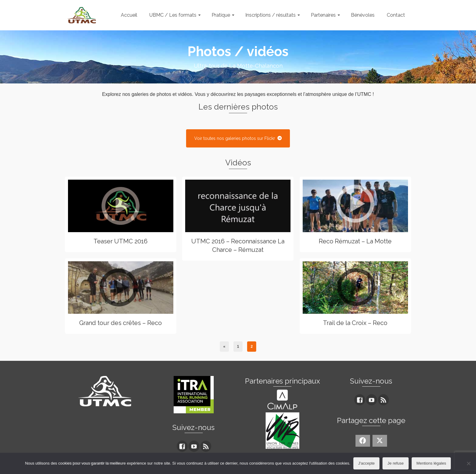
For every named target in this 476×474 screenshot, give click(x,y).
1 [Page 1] (238, 347)
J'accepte (367, 463)
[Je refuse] (468, 463)
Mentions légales (431, 463)
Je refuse (395, 463)
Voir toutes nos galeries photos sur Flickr (238, 138)
